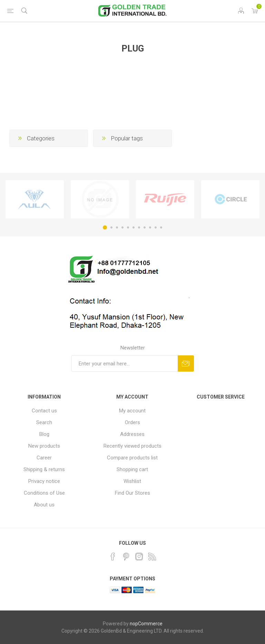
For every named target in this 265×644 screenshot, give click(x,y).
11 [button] (161, 227)
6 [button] (134, 227)
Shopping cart (132, 469)
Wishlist (132, 481)
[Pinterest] (126, 557)
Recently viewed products (132, 446)
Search (44, 422)
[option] (35, 199)
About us (44, 505)
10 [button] (156, 227)
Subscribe (186, 363)
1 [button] (105, 227)
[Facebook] (113, 557)
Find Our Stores (132, 493)
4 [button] (122, 227)
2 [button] (111, 227)
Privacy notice (44, 481)
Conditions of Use (44, 493)
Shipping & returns (44, 469)
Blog (44, 434)
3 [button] (117, 227)
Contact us (44, 411)
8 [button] (145, 227)
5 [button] (128, 227)
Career (44, 458)
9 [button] (150, 227)
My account (132, 411)
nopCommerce (146, 624)
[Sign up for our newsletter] (125, 363)
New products (44, 446)
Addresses (132, 434)
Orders (132, 422)
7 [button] (139, 227)
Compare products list (132, 458)
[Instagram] (139, 557)
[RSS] (152, 557)
